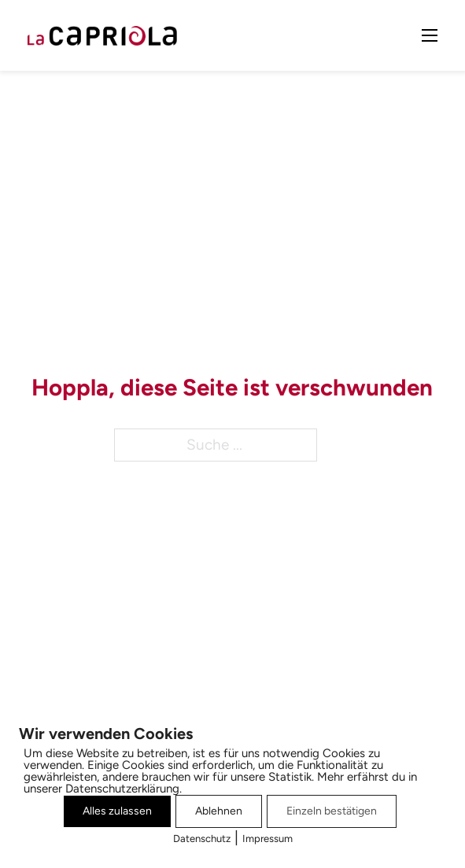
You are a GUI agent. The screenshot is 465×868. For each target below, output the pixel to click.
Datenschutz (202, 839)
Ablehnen (219, 811)
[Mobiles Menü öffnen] (430, 35)
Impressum (268, 839)
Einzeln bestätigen (332, 811)
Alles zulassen (117, 811)
